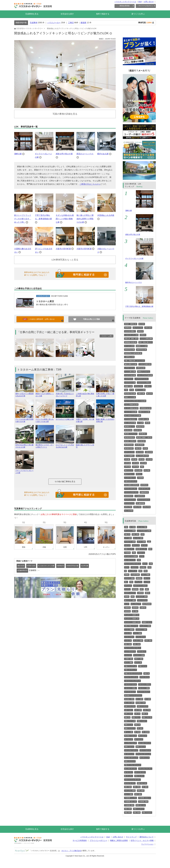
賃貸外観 (127, 611)
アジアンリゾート (130, 500)
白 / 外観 (132, 527)
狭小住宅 (142, 324)
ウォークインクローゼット (133, 564)
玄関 (142, 534)
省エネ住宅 (140, 452)
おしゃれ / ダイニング (131, 758)
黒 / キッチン (129, 776)
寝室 (150, 549)
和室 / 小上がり (147, 813)
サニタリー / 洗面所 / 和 (132, 619)
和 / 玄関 (148, 699)
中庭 (151, 564)
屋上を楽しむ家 (144, 419)
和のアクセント (129, 474)
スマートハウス (129, 452)
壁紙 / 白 (145, 714)
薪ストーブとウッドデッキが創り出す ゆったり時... (23, 219)
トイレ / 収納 (137, 633)
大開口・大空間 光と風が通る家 (85, 419)
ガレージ (147, 578)
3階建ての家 (128, 386)
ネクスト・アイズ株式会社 (71, 851)
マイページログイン (146, 6)
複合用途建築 (147, 604)
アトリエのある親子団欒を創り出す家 (25, 419)
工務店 (71, 23)
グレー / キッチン (140, 772)
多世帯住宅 (144, 485)
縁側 (140, 571)
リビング (127, 545)
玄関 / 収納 (148, 640)
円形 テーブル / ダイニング (133, 765)
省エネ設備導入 (129, 456)
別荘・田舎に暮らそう (146, 342)
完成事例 (34, 23)
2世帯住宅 (128, 328)
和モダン (139, 474)
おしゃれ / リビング (145, 743)
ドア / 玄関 (128, 538)
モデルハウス (138, 386)
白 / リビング (129, 739)
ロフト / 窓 (138, 662)
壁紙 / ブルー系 (147, 717)
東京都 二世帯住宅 (130, 441)
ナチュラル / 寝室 (130, 791)
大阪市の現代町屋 (63, 249)
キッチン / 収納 (138, 640)
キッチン (144, 545)
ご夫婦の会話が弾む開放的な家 (85, 394)
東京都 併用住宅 (130, 437)
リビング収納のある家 (131, 404)
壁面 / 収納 (128, 644)
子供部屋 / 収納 (143, 802)
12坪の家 (143, 463)
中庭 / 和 (147, 673)
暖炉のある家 (103, 154)
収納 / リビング (129, 747)
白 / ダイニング (129, 754)
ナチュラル (138, 582)
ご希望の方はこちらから (90, 184)
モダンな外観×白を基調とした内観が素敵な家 (65, 219)
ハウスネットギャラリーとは (125, 2)
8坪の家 (134, 459)
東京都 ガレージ (130, 426)
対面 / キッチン (129, 549)
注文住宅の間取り (130, 331)
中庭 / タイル (143, 666)
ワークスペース (129, 503)
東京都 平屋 (140, 426)
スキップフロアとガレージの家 (25, 471)
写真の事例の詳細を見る (65, 114)
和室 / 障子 (128, 813)
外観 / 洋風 (135, 534)
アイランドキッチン (131, 489)
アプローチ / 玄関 (130, 542)
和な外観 (147, 470)
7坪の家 (127, 459)
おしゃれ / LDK (129, 703)
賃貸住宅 (140, 331)
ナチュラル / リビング (131, 750)
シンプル (147, 582)
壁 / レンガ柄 (129, 732)
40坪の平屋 (128, 507)
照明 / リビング (141, 747)
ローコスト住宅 (129, 346)
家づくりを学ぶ (138, 14)
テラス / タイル (145, 677)
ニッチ (127, 604)
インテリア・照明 (142, 597)
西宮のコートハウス (85, 154)
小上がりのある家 (130, 375)
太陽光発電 (149, 452)
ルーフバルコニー (130, 692)
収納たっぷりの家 (130, 397)
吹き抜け (143, 567)
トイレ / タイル (141, 637)
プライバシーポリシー (98, 840)
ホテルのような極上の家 (65, 418)
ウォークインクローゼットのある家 (135, 401)
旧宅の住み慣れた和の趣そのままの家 (25, 445)
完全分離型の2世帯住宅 (132, 485)
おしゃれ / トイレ (130, 560)
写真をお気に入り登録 (91, 319)
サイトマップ (131, 837)
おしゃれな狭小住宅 (142, 456)
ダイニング (136, 545)
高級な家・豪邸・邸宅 (131, 339)
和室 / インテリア (139, 809)
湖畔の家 (18, 154)
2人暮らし (148, 386)
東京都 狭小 (143, 434)
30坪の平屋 (137, 507)
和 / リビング (143, 736)
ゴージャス (128, 586)
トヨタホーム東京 (45, 301)
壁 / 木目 (140, 728)
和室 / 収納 (137, 813)
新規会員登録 (125, 6)
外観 (126, 527)
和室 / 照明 (128, 809)
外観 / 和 (127, 534)
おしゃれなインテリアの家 (133, 415)
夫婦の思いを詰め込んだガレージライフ (65, 394)
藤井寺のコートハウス (134, 282)
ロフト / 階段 (129, 662)
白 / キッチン (129, 772)
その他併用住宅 (140, 496)
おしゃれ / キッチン (131, 769)
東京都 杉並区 (129, 445)
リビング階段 (146, 575)
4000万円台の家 (141, 350)
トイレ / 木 (128, 640)
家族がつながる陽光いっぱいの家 (45, 394)
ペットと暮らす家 (130, 372)
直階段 (127, 575)
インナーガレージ (130, 478)
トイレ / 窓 (128, 633)
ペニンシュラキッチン (131, 492)
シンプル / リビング (131, 743)
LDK (149, 542)
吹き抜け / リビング (131, 736)
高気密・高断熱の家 (131, 324)
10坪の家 (149, 459)
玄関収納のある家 (146, 408)
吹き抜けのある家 (130, 394)
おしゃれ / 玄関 (138, 538)
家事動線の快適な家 (131, 342)
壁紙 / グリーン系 (130, 721)
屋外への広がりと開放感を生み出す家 (25, 394)
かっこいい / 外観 (130, 531)
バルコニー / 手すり (145, 684)
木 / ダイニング (145, 758)
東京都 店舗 (128, 430)
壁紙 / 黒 (127, 717)
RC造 (132, 390)
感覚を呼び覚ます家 (64, 154)
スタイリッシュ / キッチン (132, 780)
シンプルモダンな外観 (144, 531)
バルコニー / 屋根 (144, 688)
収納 (139, 560)
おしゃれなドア (136, 604)
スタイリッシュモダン (140, 586)
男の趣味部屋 (140, 503)
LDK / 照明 (138, 710)
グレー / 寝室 (129, 794)
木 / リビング (139, 739)
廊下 (142, 589)
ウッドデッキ (133, 571)
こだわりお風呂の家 (145, 364)
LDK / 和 (137, 714)
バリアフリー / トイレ (142, 379)
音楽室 (127, 597)
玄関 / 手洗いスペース (131, 626)
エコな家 (140, 423)
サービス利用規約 (80, 840)
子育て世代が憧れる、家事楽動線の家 (139, 306)
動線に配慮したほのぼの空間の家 (105, 419)
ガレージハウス (138, 328)
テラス (127, 567)
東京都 (148, 423)
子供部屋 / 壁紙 (129, 805)
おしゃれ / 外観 (142, 527)
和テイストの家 (140, 390)
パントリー (128, 655)
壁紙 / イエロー (142, 721)
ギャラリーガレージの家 (134, 258)
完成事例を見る (32, 14)
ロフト (145, 564)
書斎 (147, 589)
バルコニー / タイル (131, 684)
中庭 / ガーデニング (131, 670)
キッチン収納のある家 (131, 408)
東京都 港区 (142, 441)
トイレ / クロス (129, 637)
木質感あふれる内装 (106, 215)
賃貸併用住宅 (129, 496)
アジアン (127, 589)
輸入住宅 (149, 394)
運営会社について (147, 837)
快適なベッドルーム (144, 372)
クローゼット (142, 651)
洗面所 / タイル (147, 622)
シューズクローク (130, 651)
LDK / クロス (129, 714)
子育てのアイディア (131, 481)
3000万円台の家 (129, 350)
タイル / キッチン (130, 783)
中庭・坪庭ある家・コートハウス (135, 361)
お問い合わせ (149, 2)
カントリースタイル (144, 500)
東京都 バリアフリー (131, 434)
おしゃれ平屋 (129, 511)
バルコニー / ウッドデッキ (132, 681)
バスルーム (141, 553)
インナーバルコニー (144, 692)
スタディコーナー (130, 593)
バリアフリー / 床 (130, 383)
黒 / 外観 (135, 611)
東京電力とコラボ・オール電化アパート (45, 445)
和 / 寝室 (145, 787)
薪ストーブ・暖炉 (130, 600)
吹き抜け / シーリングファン (133, 695)
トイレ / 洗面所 (129, 630)
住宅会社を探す (67, 14)
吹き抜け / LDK (141, 703)
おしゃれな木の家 (130, 423)
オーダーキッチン (144, 489)
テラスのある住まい (131, 419)
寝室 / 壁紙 (137, 787)
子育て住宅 (148, 328)
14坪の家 (127, 467)
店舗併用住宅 (144, 492)
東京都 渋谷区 (129, 448)
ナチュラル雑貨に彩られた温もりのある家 (45, 419)
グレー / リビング (145, 750)
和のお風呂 (138, 470)
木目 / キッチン (139, 776)
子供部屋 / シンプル (131, 798)
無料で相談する (103, 14)
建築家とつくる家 (142, 346)
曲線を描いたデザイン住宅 (85, 445)
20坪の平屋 (147, 507)
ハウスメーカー (54, 23)
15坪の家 (135, 467)
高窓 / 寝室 (138, 794)
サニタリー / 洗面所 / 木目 (132, 622)
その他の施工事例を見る (65, 482)
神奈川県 (138, 448)
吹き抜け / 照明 (129, 699)
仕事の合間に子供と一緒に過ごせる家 (105, 394)
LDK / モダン (129, 710)
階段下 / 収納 (139, 659)
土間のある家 (141, 368)
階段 (146, 571)
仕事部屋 (140, 593)
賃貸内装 (135, 608)
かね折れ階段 (135, 575)
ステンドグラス (142, 600)
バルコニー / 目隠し (131, 688)
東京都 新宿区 (140, 445)
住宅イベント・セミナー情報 (142, 840)
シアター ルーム (130, 368)
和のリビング (129, 470)
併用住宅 (143, 335)
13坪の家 (135, 463)
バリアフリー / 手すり (144, 383)
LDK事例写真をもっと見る (65, 260)
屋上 (126, 582)
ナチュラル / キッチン (145, 769)
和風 (131, 582)
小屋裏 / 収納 (129, 659)
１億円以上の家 (129, 357)
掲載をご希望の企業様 (119, 840)
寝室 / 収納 (137, 644)
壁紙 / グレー (136, 717)
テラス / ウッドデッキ (131, 677)
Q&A (140, 2)
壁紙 (133, 597)
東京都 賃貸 (138, 430)
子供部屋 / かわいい (145, 798)
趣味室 (148, 593)
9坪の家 (141, 459)
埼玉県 (145, 448)
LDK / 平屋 (147, 710)
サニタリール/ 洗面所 (131, 556)
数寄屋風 (135, 589)
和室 (142, 467)
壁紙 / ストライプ (130, 728)
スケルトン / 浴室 (141, 630)
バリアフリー (129, 379)
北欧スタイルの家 (144, 412)
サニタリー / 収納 (145, 626)
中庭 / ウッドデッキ (131, 666)
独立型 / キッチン (141, 549)
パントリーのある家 (131, 412)
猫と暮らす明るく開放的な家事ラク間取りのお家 (85, 219)
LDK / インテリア (143, 706)
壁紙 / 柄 (137, 725)
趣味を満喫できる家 (131, 364)
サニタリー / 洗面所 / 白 (132, 615)
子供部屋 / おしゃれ (131, 802)
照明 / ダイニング (130, 761)
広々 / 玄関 (139, 699)
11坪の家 (127, 463)
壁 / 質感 (137, 732)
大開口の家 (141, 394)
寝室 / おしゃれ (142, 783)
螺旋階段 (139, 578)
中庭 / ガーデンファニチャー (133, 673)
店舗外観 (143, 608)
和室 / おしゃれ (141, 805)
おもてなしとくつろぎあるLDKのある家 (65, 445)
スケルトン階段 (129, 578)
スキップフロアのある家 (145, 375)
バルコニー (135, 567)
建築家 (83, 23)
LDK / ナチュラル (130, 706)
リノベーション (147, 844)
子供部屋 (140, 478)
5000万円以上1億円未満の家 (133, 353)
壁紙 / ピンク (129, 725)
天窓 (149, 567)
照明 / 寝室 (141, 791)
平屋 (126, 390)
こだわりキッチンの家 (131, 335)
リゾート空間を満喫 (146, 339)
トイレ (142, 556)
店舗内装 (127, 608)
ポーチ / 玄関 (141, 542)
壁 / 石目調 (146, 732)
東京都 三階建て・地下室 (144, 437)
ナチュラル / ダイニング (143, 754)
